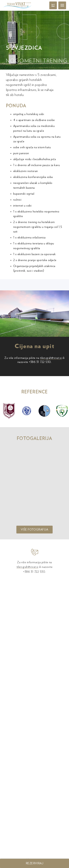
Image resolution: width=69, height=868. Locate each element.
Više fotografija (35, 530)
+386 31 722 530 (40, 362)
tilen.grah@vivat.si (51, 358)
